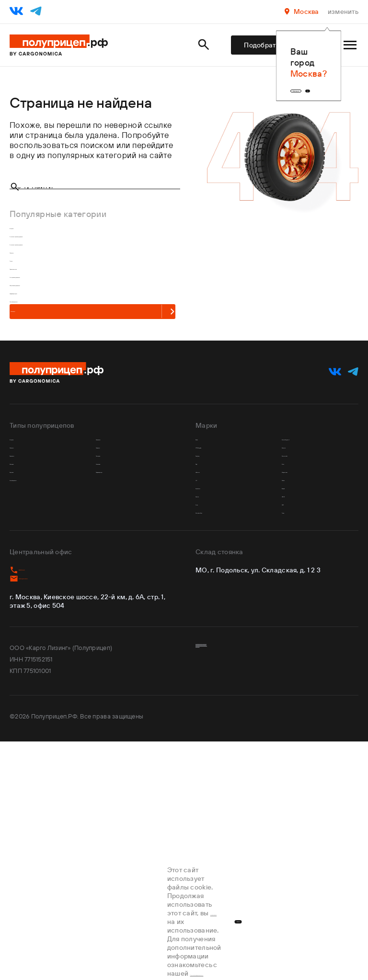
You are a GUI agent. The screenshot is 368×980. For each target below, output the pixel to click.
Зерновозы (31, 613)
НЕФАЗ (296, 699)
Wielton (297, 664)
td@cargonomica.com (50, 806)
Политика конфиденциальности (241, 875)
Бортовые (29, 647)
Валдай (296, 681)
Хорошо (313, 947)
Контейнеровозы (42, 664)
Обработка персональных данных (245, 898)
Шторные (27, 248)
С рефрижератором (47, 386)
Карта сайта (213, 910)
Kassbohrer (217, 681)
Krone (207, 716)
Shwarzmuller (307, 613)
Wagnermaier (307, 647)
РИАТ (292, 716)
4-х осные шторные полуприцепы (72, 283)
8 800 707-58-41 (41, 795)
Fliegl (206, 630)
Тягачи (22, 317)
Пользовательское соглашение (241, 887)
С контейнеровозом (48, 404)
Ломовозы (116, 596)
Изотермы (29, 630)
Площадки (116, 613)
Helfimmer (215, 647)
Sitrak (293, 630)
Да (309, 77)
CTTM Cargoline (227, 596)
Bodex (207, 578)
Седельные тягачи (44, 335)
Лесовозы (29, 300)
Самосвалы (118, 578)
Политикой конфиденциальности (200, 956)
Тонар (293, 733)
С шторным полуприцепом (60, 352)
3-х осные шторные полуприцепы (72, 266)
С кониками (118, 630)
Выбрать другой (245, 77)
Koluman (212, 699)
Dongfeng (214, 613)
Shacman (299, 596)
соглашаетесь (52, 947)
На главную (73, 440)
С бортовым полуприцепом (61, 369)
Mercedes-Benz (225, 733)
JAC (203, 664)
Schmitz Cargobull (316, 578)
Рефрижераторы (128, 647)
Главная (21, 90)
